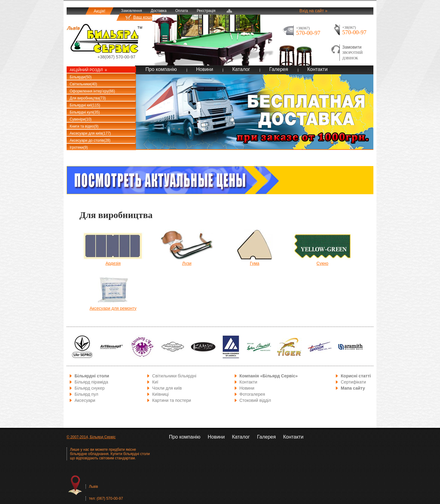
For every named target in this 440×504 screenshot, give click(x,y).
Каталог (241, 69)
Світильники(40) (83, 84)
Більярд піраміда (91, 382)
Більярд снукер (90, 388)
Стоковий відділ (255, 400)
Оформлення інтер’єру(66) (92, 91)
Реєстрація (206, 11)
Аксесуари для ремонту (113, 308)
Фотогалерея (252, 394)
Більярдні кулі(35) (85, 112)
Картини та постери (172, 400)
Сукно (323, 263)
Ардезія (113, 263)
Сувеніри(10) (81, 119)
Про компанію (161, 69)
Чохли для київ (167, 388)
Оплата (182, 11)
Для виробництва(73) (88, 98)
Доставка (159, 11)
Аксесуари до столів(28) (90, 140)
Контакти (318, 69)
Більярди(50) (81, 77)
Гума (255, 263)
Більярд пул (86, 394)
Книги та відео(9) (84, 126)
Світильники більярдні (174, 376)
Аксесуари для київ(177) (90, 133)
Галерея (279, 69)
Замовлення (131, 11)
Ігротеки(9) (79, 147)
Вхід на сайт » (313, 11)
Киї (155, 382)
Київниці (160, 394)
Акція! (99, 11)
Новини (205, 69)
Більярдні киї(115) (85, 105)
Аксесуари (85, 400)
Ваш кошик (144, 17)
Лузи (187, 263)
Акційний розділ (86, 70)
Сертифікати (353, 382)
